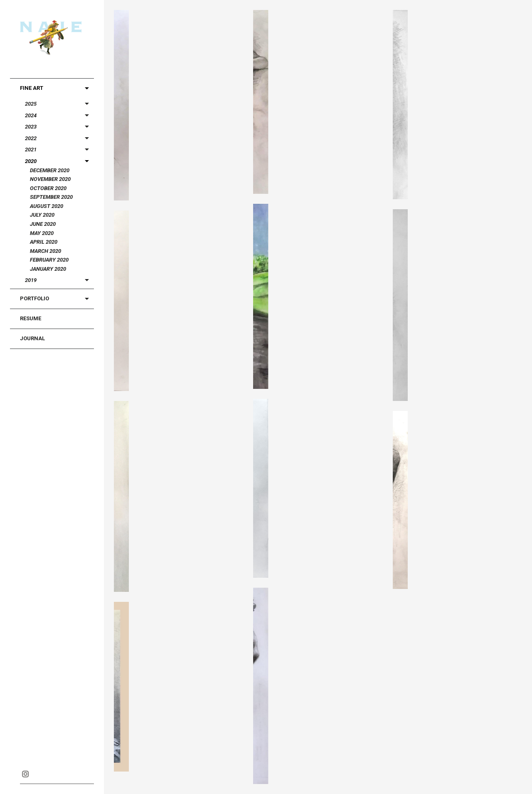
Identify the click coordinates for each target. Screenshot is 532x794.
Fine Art (32, 88)
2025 (31, 104)
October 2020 (48, 188)
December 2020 (50, 170)
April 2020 (44, 242)
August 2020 (47, 206)
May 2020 (42, 233)
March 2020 (46, 251)
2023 (31, 127)
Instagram (25, 774)
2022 (31, 138)
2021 (31, 150)
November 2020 (50, 179)
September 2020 (51, 197)
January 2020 (48, 269)
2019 (31, 280)
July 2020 (42, 215)
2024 (31, 115)
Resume (31, 318)
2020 (31, 161)
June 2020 (43, 224)
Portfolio (34, 298)
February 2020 (49, 260)
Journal (32, 338)
